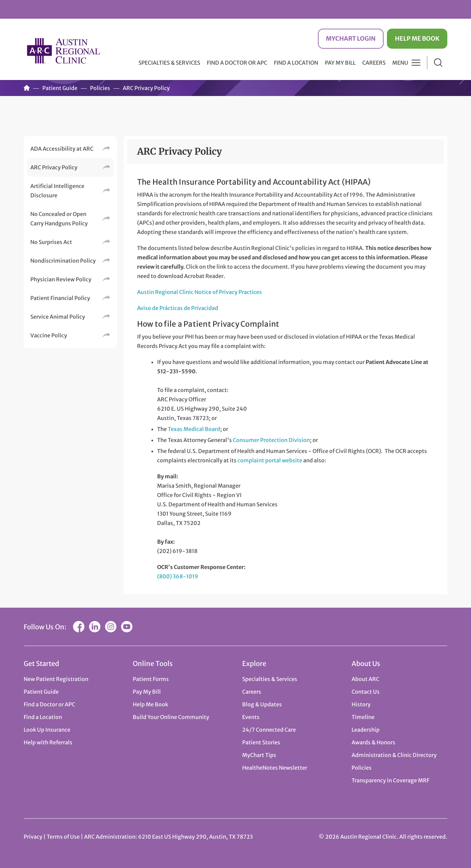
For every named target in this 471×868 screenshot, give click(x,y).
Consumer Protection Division (271, 440)
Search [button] (438, 62)
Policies (100, 88)
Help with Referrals (48, 742)
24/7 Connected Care (269, 730)
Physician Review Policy (61, 279)
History (361, 704)
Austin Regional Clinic (64, 50)
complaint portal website (270, 460)
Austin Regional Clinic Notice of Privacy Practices (199, 292)
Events (251, 717)
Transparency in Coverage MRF (390, 780)
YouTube (127, 627)
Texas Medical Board (194, 429)
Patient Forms (151, 679)
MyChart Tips (259, 755)
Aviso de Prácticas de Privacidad (178, 308)
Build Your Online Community (171, 717)
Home (27, 88)
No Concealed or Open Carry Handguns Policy (59, 219)
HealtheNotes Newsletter (275, 768)
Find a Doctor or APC (237, 63)
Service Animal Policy (58, 317)
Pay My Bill (340, 63)
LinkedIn (95, 627)
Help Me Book (417, 38)
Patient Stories (261, 742)
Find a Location (296, 63)
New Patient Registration (56, 679)
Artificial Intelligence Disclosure (57, 191)
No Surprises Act (51, 242)
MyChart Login (351, 38)
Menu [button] (400, 63)
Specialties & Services (270, 679)
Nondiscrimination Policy (63, 261)
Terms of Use (64, 837)
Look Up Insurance (47, 730)
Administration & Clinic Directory (394, 755)
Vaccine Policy (49, 335)
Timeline (363, 717)
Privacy (33, 837)
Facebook (79, 627)
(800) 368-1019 (178, 576)
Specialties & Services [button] (169, 63)
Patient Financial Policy (60, 298)
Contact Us (366, 692)
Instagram (111, 627)
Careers (374, 63)
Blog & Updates (262, 704)
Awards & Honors (373, 742)
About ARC (365, 679)
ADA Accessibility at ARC (62, 149)
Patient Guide (60, 88)
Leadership (366, 730)
